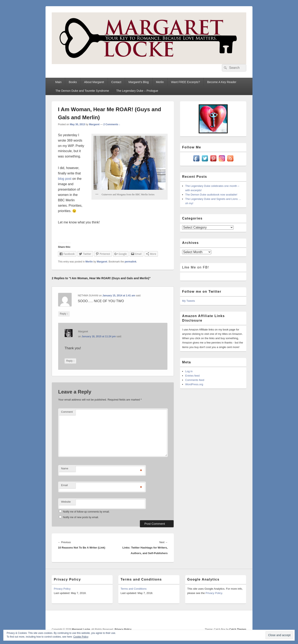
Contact (116, 82)
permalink (130, 262)
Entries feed (192, 376)
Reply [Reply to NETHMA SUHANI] (64, 314)
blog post (65, 179)
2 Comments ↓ (112, 124)
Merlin (160, 82)
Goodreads (243, 619)
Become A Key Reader (222, 82)
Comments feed (195, 380)
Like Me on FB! (196, 267)
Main (58, 82)
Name (65, 468)
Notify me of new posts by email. (81, 517)
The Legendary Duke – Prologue (137, 91)
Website (66, 502)
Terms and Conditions (133, 589)
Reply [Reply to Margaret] (70, 361)
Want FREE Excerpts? (186, 82)
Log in (189, 371)
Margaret (94, 124)
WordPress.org (194, 384)
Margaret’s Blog (139, 82)
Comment (67, 412)
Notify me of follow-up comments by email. (86, 512)
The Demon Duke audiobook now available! (211, 195)
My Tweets (189, 301)
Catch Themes (238, 629)
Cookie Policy (81, 637)
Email (64, 485)
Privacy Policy (62, 589)
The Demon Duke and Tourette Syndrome (82, 91)
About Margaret (94, 82)
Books (73, 82)
